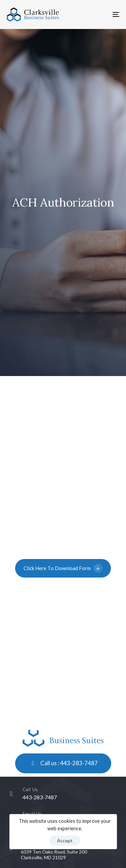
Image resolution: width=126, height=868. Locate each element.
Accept (65, 841)
